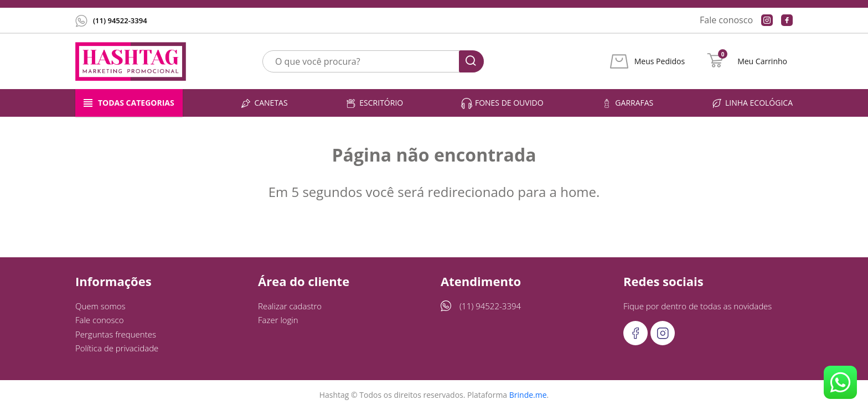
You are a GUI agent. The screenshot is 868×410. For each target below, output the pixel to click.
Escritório (374, 103)
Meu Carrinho (762, 61)
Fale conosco (726, 20)
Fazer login (278, 320)
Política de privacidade (117, 348)
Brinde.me (528, 395)
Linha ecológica (752, 103)
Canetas (264, 103)
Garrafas (627, 103)
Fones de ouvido (502, 103)
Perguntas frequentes (116, 334)
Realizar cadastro (290, 306)
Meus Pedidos (660, 61)
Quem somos (100, 306)
